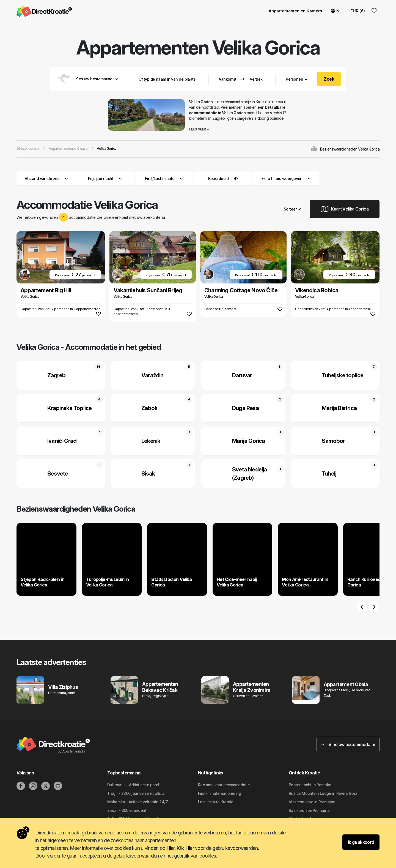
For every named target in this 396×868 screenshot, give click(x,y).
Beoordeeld (218, 178)
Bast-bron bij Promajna (309, 810)
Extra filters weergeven (286, 178)
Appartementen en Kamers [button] (295, 11)
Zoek (329, 79)
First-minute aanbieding (219, 793)
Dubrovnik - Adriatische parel (133, 785)
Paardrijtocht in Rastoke (310, 785)
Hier (170, 848)
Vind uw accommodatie (348, 744)
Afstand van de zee (46, 178)
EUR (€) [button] (358, 11)
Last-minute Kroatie (216, 802)
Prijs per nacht (105, 178)
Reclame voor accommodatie (224, 785)
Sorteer (292, 209)
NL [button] (336, 11)
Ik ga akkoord (361, 842)
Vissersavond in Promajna (312, 802)
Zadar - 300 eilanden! (127, 810)
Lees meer (200, 129)
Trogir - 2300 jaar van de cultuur (136, 793)
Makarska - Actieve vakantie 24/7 (137, 802)
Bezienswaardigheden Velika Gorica (350, 149)
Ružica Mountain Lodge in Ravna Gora (323, 793)
